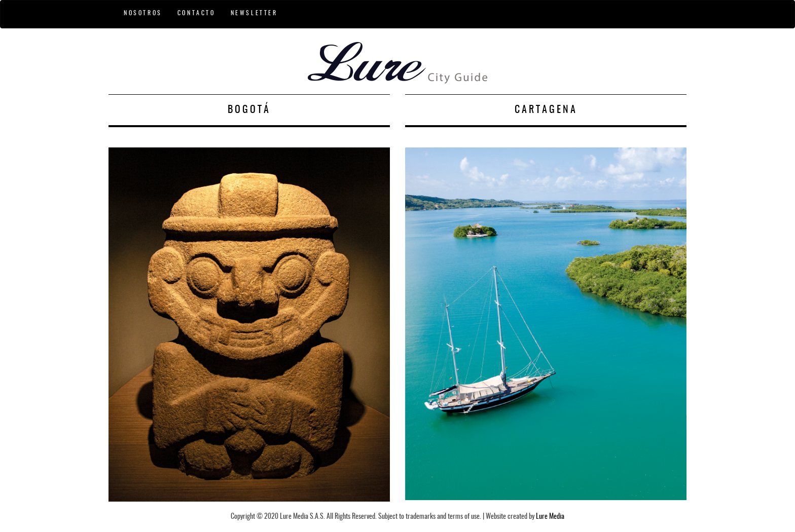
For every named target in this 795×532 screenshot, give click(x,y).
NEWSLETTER (254, 13)
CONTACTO (196, 13)
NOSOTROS (143, 13)
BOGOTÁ (249, 110)
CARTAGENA (546, 110)
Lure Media (550, 517)
